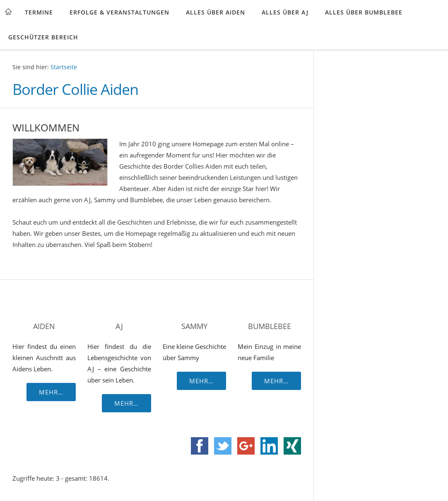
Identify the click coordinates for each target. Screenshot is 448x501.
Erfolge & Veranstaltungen (119, 12)
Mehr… (51, 392)
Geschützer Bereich (43, 37)
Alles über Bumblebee (364, 12)
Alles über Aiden (216, 12)
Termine (39, 12)
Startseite (64, 67)
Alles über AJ (285, 12)
